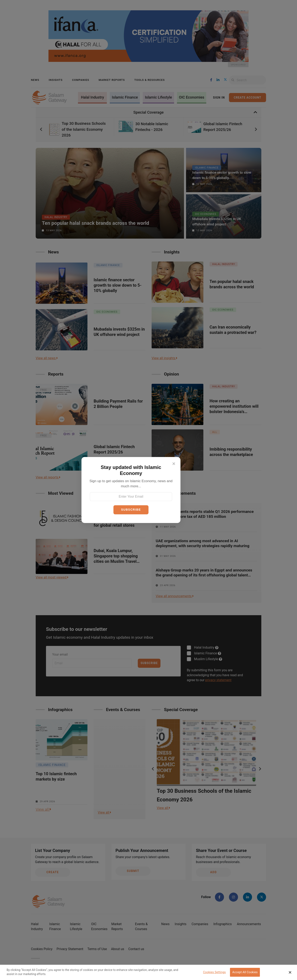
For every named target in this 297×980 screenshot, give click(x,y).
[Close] (174, 464)
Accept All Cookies (245, 972)
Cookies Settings (214, 972)
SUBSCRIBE (131, 510)
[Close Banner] (290, 972)
